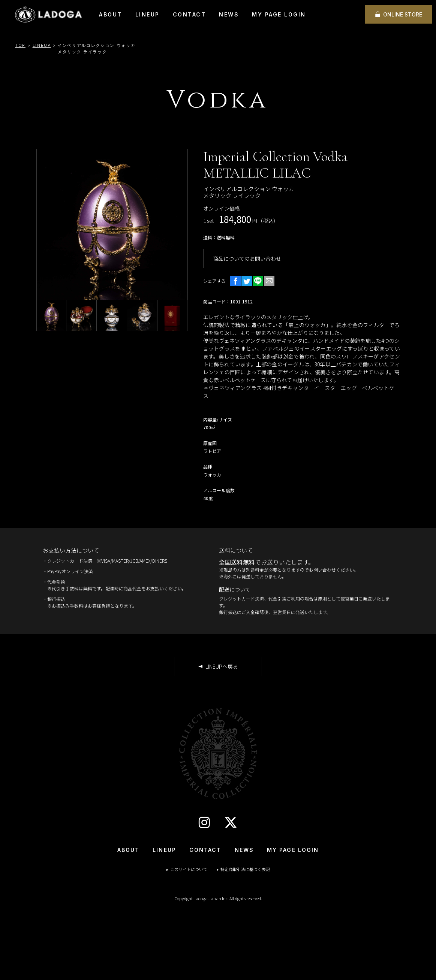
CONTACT (190, 14)
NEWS (229, 14)
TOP (20, 45)
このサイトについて (189, 869)
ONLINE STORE (403, 14)
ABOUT (111, 14)
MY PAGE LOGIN (279, 14)
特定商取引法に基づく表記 (245, 869)
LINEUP (148, 14)
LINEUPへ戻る (222, 666)
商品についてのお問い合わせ (247, 258)
